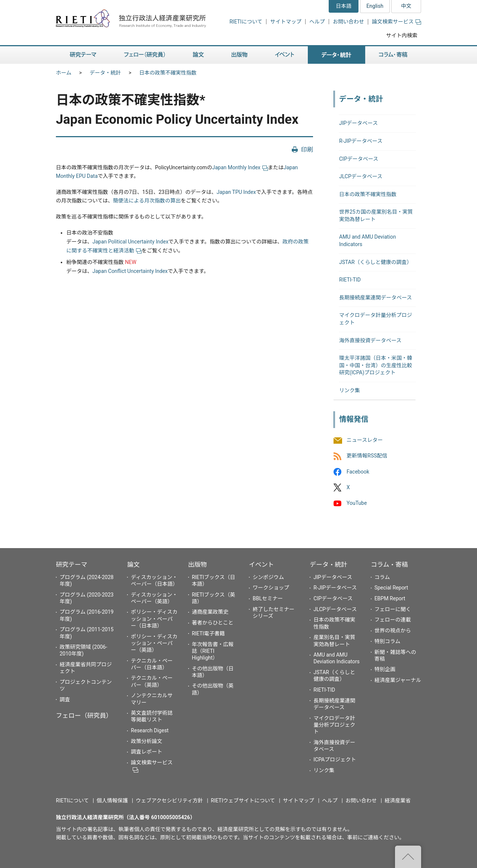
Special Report (391, 588)
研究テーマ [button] (83, 55)
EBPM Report (390, 598)
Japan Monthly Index (240, 167)
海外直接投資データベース (370, 340)
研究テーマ (72, 564)
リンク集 (350, 390)
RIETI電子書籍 (209, 633)
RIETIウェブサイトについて (243, 801)
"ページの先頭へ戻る (408, 857)
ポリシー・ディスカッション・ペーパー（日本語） (154, 619)
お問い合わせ (348, 22)
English (375, 6)
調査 (65, 699)
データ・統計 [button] (337, 55)
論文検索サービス (397, 22)
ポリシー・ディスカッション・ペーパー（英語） (154, 643)
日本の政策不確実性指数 (168, 73)
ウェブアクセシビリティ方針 (169, 801)
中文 (406, 6)
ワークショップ (271, 588)
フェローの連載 (393, 620)
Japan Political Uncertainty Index (130, 242)
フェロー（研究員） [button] (145, 55)
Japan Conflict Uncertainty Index (130, 271)
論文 (133, 564)
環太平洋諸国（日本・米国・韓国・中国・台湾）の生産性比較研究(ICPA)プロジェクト (376, 365)
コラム (382, 577)
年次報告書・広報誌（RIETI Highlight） (213, 651)
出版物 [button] (239, 55)
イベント (261, 564)
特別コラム (388, 641)
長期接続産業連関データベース (375, 298)
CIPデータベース (359, 159)
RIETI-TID (350, 280)
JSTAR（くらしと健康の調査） (376, 262)
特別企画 (385, 669)
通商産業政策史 (210, 612)
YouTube (357, 503)
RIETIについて (246, 22)
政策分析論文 (146, 741)
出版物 (198, 564)
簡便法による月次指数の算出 (147, 201)
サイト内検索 (402, 35)
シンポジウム (268, 577)
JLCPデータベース (361, 176)
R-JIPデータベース (361, 141)
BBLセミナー (268, 598)
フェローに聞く (393, 609)
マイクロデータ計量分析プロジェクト (334, 725)
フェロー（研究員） (84, 716)
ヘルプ (317, 22)
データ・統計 (105, 73)
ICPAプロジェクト (335, 759)
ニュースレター (365, 440)
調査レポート (146, 752)
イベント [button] (285, 55)
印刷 (307, 150)
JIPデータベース (358, 123)
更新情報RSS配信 (367, 456)
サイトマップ (286, 22)
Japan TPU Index (236, 192)
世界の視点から (393, 630)
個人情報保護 (112, 801)
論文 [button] (198, 55)
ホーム (64, 73)
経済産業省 (398, 801)
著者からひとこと (213, 623)
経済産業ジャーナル (398, 680)
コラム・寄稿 (389, 564)
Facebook (358, 472)
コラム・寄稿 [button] (393, 55)
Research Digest (150, 730)
